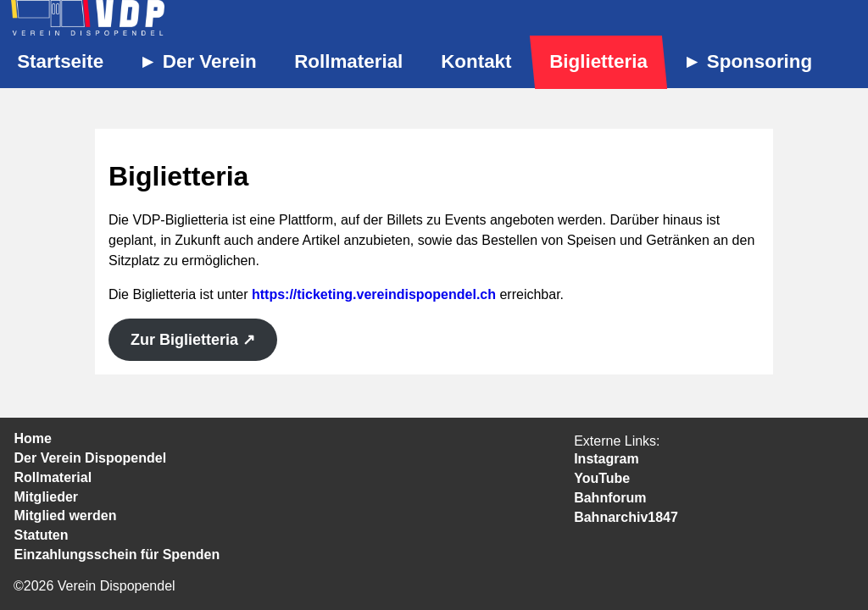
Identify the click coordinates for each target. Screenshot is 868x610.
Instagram (606, 459)
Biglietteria (598, 61)
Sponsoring (759, 61)
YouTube (602, 478)
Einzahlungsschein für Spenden (117, 555)
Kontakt (476, 61)
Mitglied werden (66, 516)
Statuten (42, 535)
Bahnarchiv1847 (626, 517)
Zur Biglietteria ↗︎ (193, 340)
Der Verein (210, 61)
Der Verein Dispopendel (91, 458)
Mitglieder (47, 497)
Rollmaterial (348, 61)
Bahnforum (610, 498)
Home (33, 438)
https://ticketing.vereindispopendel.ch (374, 294)
